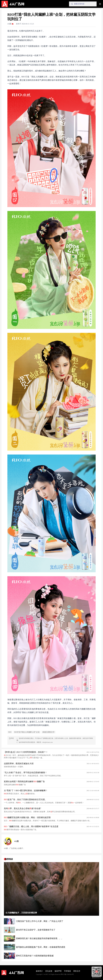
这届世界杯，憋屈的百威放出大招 (19, 764)
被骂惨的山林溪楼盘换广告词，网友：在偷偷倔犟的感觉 (41, 947)
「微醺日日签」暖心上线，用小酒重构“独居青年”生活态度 (31, 826)
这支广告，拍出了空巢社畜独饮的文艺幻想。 (25, 799)
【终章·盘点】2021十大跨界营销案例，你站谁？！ (26, 752)
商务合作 (77, 971)
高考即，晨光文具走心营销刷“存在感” (23, 808)
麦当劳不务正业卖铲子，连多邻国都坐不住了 (36, 930)
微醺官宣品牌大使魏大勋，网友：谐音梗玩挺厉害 (27, 817)
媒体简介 (39, 971)
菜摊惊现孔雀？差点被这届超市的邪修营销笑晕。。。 (40, 938)
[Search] (83, 4)
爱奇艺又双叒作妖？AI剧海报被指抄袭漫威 (35, 956)
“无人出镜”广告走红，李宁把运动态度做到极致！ (25, 773)
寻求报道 (67, 971)
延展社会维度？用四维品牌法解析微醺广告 (24, 781)
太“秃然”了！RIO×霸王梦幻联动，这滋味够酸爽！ (26, 790)
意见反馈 (49, 971)
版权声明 (58, 971)
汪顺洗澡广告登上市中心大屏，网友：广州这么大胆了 (40, 921)
